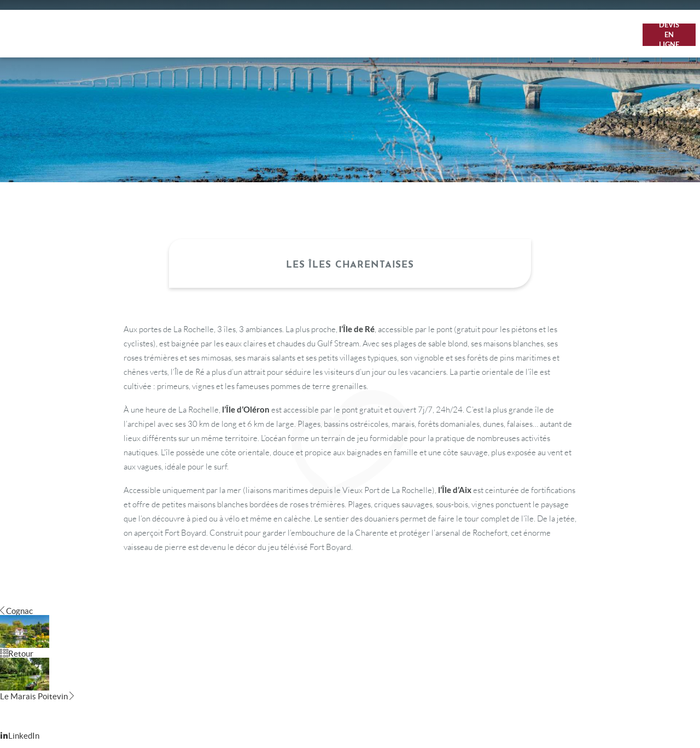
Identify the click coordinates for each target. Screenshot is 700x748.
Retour (17, 654)
